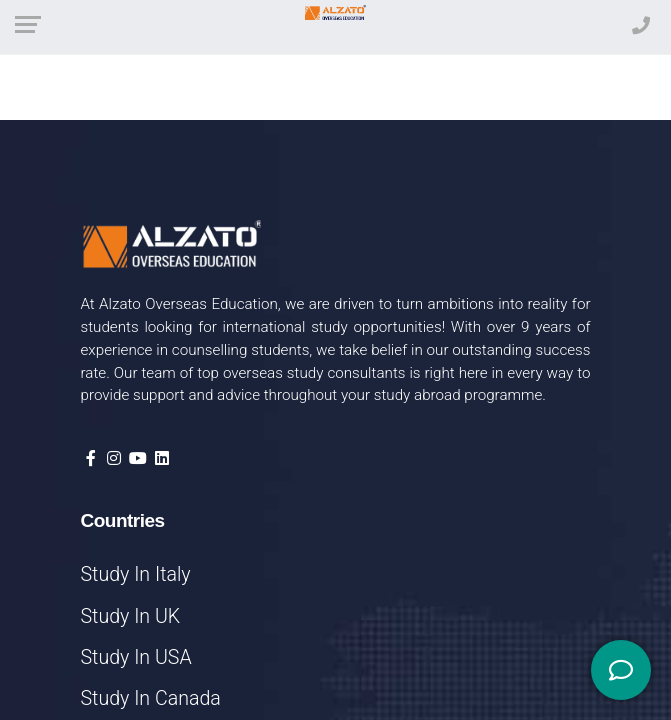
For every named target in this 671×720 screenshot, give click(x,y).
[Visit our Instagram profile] (114, 458)
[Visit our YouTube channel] (138, 458)
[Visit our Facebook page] (91, 458)
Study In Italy (136, 574)
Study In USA (136, 657)
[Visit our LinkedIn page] (162, 458)
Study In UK (131, 616)
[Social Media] (621, 670)
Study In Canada (151, 698)
